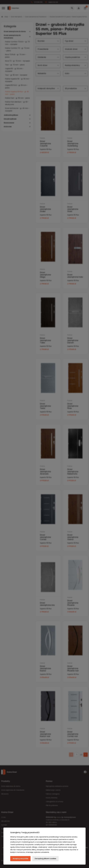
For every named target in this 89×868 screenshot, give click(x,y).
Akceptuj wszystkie (20, 859)
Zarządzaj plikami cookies (45, 859)
